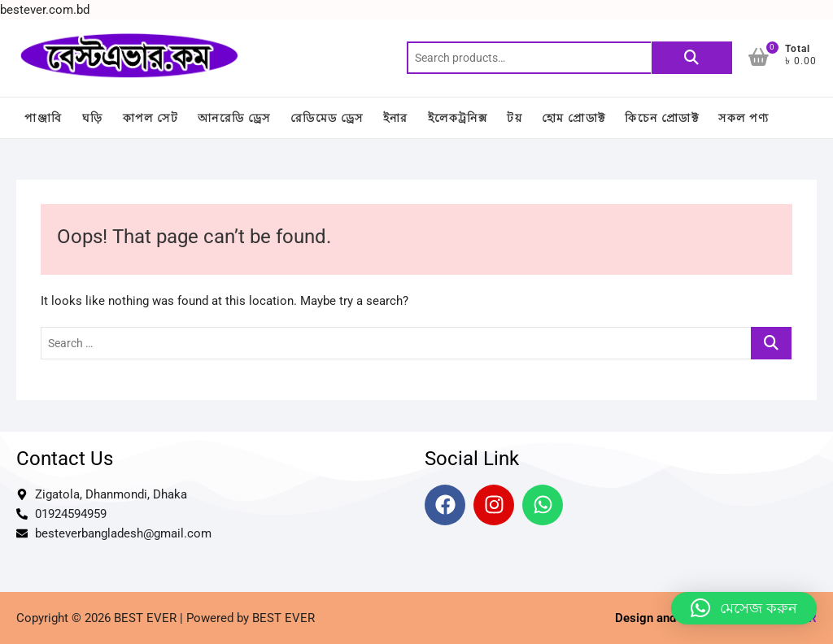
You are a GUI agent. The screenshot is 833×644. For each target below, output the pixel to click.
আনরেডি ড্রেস (234, 118)
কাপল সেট (150, 118)
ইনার (396, 118)
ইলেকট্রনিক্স (458, 118)
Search (691, 58)
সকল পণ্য (744, 118)
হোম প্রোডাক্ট (574, 118)
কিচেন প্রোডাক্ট (662, 118)
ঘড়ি (93, 118)
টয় (515, 118)
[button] (744, 608)
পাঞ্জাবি (43, 118)
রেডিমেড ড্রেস (327, 118)
